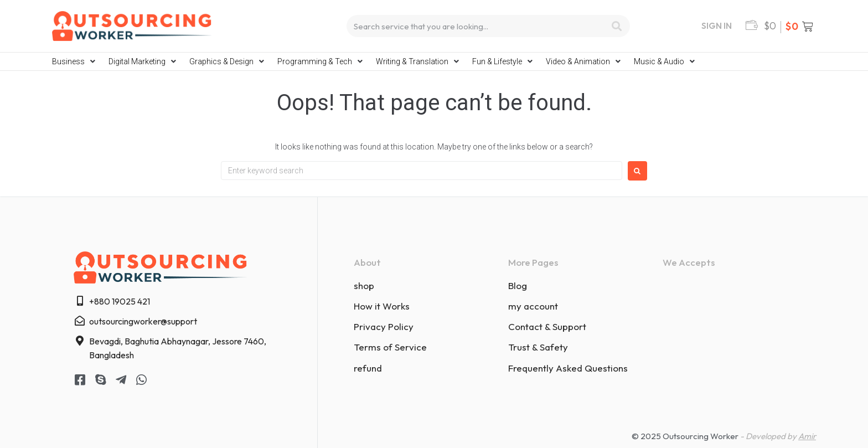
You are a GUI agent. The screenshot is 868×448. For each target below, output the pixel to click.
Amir (807, 436)
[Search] (617, 26)
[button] (75, 61)
